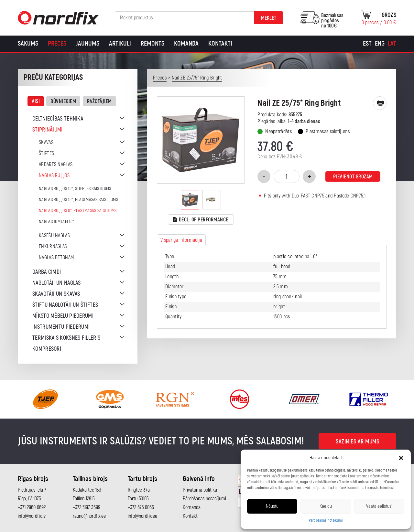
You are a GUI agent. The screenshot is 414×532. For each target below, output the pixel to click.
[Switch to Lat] (392, 44)
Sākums (28, 43)
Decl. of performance (201, 220)
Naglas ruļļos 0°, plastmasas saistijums (78, 211)
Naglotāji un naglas (57, 283)
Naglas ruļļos (54, 176)
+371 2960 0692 (32, 507)
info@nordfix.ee (142, 516)
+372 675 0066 (141, 507)
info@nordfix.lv (32, 516)
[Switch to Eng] (380, 44)
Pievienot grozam (353, 177)
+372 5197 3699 (87, 507)
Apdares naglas (56, 165)
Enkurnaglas (53, 247)
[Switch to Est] (367, 44)
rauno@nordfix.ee (89, 516)
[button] (401, 458)
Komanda (186, 43)
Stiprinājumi (48, 130)
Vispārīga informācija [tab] (181, 240)
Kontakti (220, 43)
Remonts (153, 43)
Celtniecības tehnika (58, 119)
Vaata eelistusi (379, 506)
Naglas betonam (56, 258)
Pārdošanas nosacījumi (204, 499)
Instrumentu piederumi (61, 327)
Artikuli (120, 43)
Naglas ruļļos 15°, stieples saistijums (75, 189)
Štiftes (46, 154)
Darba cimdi (47, 272)
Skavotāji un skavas (56, 294)
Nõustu (272, 506)
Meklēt (269, 18)
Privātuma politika (200, 490)
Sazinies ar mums (357, 442)
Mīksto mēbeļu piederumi (63, 316)
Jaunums (88, 43)
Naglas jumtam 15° (56, 222)
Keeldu (326, 506)
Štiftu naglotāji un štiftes (65, 305)
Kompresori (47, 349)
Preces (57, 43)
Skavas (46, 143)
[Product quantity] (287, 176)
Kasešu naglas (54, 236)
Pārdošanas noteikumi (326, 521)
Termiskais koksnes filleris (66, 338)
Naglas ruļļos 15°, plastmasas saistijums (78, 200)
